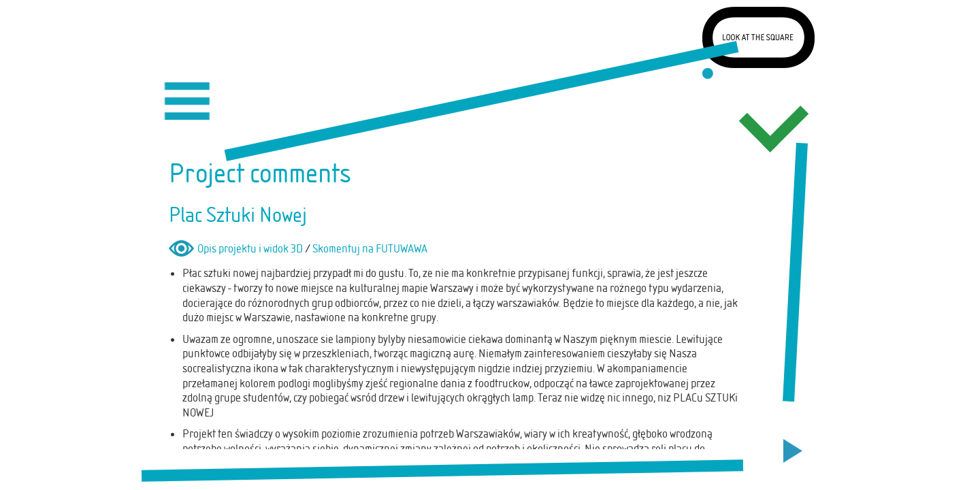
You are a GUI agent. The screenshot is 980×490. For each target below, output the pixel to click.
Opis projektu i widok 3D (250, 248)
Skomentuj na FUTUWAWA (370, 248)
